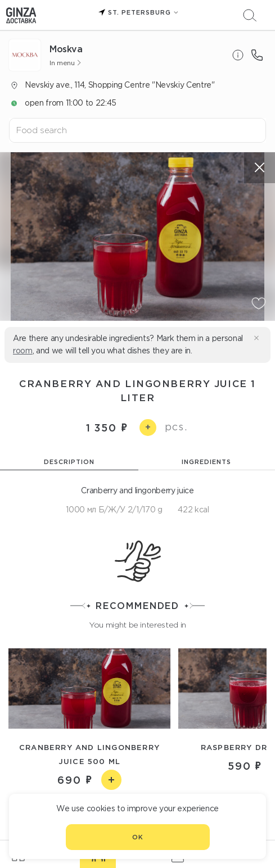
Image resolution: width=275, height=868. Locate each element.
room (23, 351)
